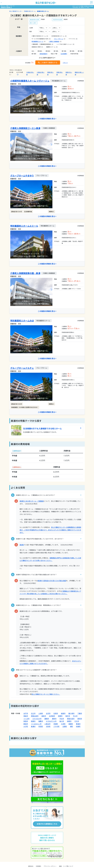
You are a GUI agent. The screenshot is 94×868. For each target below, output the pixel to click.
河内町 (48, 727)
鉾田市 (26, 724)
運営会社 (31, 867)
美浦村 (22, 545)
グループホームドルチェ (22, 368)
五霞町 (65, 727)
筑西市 (26, 722)
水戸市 (26, 714)
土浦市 (41, 714)
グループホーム (59, 39)
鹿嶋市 (47, 719)
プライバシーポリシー (50, 867)
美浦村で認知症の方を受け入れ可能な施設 (52, 581)
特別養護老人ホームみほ (22, 321)
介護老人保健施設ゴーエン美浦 (25, 128)
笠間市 (60, 716)
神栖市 (69, 722)
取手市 (68, 716)
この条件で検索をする (48, 62)
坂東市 (33, 722)
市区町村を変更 (57, 19)
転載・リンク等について (66, 867)
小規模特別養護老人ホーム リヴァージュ (30, 81)
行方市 (77, 722)
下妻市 (80, 714)
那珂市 (80, 719)
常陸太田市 (35, 716)
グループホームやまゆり (22, 176)
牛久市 (75, 716)
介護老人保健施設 (54, 41)
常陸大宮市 (71, 719)
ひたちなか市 (37, 719)
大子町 (26, 727)
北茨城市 (52, 716)
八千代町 (56, 727)
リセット (65, 63)
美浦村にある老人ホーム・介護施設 (32, 501)
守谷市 (62, 719)
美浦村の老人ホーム (43, 11)
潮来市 (54, 719)
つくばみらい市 (36, 724)
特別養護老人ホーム (37, 41)
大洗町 (63, 724)
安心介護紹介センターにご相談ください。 (46, 695)
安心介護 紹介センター (16, 11)
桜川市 (62, 722)
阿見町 (41, 727)
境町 (71, 727)
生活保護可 (64, 54)
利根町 (78, 727)
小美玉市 (47, 724)
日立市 (33, 714)
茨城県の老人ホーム (30, 11)
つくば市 (26, 719)
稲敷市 (41, 722)
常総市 (26, 716)
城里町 (71, 724)
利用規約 (38, 867)
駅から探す (33, 23)
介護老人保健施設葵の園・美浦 (25, 273)
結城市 (63, 714)
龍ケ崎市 (71, 714)
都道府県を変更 (35, 19)
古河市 (48, 714)
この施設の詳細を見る (47, 119)
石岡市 (56, 714)
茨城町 (56, 724)
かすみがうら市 (51, 722)
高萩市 (44, 716)
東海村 (78, 724)
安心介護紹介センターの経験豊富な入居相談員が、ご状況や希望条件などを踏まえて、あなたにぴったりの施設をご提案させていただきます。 (50, 530)
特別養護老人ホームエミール (24, 226)
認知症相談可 (44, 54)
